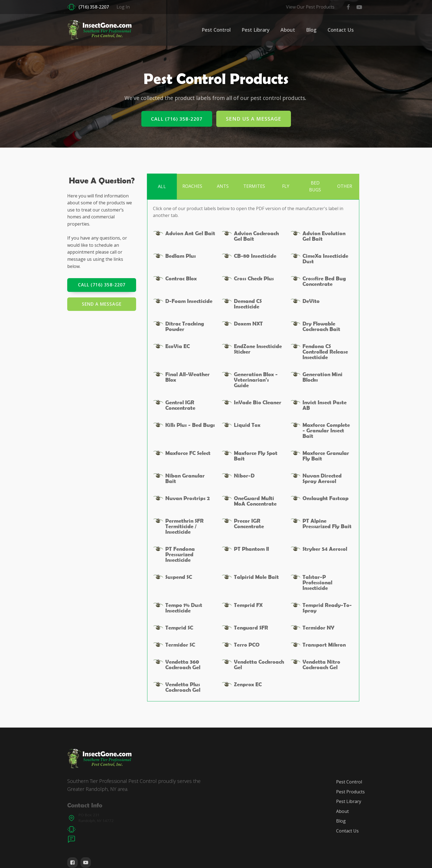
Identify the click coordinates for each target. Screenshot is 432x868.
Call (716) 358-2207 (177, 119)
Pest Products (350, 792)
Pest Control (216, 30)
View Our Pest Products (310, 7)
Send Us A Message (254, 119)
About (288, 30)
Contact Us (341, 30)
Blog (311, 30)
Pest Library (256, 30)
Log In (123, 7)
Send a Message (102, 304)
